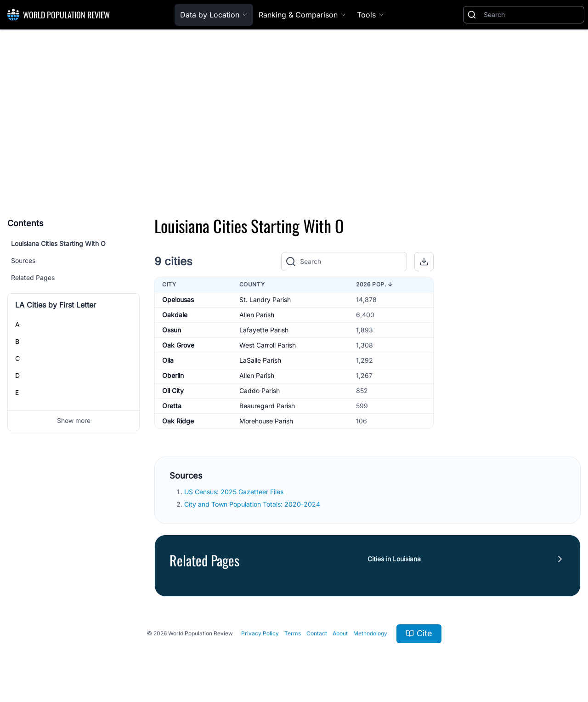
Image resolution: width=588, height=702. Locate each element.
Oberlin (173, 375)
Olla (168, 360)
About (340, 633)
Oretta (172, 406)
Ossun (172, 330)
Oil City (173, 391)
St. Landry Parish (265, 300)
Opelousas (178, 300)
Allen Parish (257, 315)
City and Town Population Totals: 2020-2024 (253, 504)
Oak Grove (178, 345)
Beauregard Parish (267, 406)
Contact (317, 633)
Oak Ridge (178, 421)
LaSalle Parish (260, 360)
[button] (424, 262)
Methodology (370, 633)
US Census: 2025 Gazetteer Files (235, 492)
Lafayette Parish (264, 330)
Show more (74, 420)
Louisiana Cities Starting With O (58, 243)
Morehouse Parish (266, 421)
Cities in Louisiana (394, 559)
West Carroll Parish (268, 345)
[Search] (532, 15)
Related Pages (33, 277)
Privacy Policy (260, 633)
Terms (293, 633)
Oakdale (175, 315)
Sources (23, 260)
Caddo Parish (260, 391)
